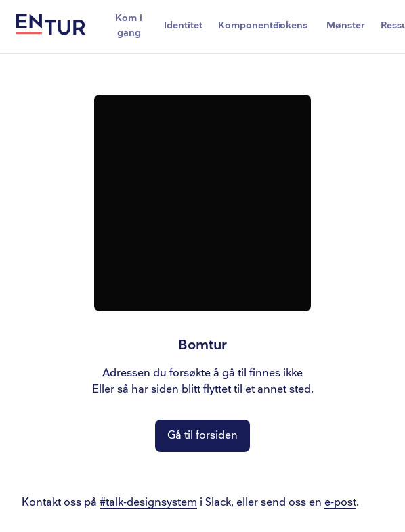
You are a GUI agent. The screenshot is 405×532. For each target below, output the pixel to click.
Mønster (345, 25)
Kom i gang (129, 25)
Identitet (183, 25)
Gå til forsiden (202, 436)
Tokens (291, 25)
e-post (340, 503)
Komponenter (241, 25)
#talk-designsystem (148, 503)
